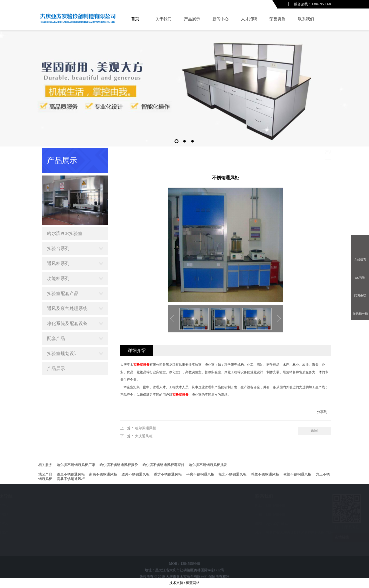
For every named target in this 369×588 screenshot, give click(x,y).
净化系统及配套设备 (75, 323)
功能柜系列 (75, 278)
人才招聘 (249, 19)
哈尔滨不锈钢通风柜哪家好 (163, 465)
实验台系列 (75, 248)
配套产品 (75, 338)
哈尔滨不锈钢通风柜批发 (208, 465)
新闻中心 (220, 19)
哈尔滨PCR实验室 (65, 233)
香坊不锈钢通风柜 (168, 474)
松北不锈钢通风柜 (232, 474)
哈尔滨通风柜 (145, 428)
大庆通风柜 (144, 436)
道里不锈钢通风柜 (71, 474)
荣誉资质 (277, 19)
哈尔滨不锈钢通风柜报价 (119, 465)
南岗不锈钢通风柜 (103, 474)
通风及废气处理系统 (75, 308)
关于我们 (163, 19)
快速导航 (38, 496)
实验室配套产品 (75, 293)
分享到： (324, 412)
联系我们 (306, 19)
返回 (314, 431)
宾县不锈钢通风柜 (71, 479)
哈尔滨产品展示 (300, 152)
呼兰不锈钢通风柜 (265, 474)
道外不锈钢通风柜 (135, 474)
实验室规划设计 (75, 353)
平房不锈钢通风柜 (200, 474)
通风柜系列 (75, 263)
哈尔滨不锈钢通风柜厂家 (76, 465)
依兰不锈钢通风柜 (297, 474)
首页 (135, 19)
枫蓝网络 (193, 583)
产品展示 (192, 19)
